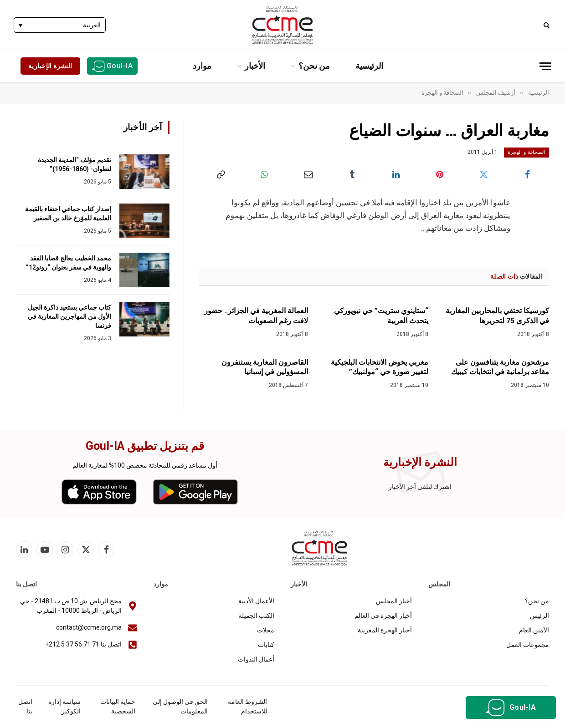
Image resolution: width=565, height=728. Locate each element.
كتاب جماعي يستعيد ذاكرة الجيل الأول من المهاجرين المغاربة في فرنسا (69, 316)
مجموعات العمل (528, 645)
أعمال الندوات (256, 659)
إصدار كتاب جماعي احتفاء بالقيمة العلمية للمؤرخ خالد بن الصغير (68, 214)
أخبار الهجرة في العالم (383, 616)
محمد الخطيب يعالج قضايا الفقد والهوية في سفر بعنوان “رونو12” (69, 263)
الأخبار (255, 66)
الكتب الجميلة (256, 616)
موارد (202, 66)
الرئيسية (369, 66)
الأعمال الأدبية (256, 601)
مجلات (266, 630)
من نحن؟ (314, 66)
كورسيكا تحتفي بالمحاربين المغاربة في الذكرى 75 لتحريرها (497, 316)
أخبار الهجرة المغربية (385, 630)
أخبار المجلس (394, 601)
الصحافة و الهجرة (526, 152)
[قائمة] (545, 66)
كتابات (266, 645)
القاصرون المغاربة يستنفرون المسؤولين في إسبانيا (265, 367)
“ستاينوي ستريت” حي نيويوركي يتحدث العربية (381, 316)
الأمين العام (534, 630)
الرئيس (539, 616)
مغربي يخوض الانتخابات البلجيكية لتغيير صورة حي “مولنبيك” (380, 367)
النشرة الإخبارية (50, 66)
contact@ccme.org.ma (89, 627)
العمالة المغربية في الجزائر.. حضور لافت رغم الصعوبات (256, 316)
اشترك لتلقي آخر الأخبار (420, 487)
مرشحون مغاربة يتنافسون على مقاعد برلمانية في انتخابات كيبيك (500, 367)
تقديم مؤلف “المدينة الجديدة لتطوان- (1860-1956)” (74, 164)
